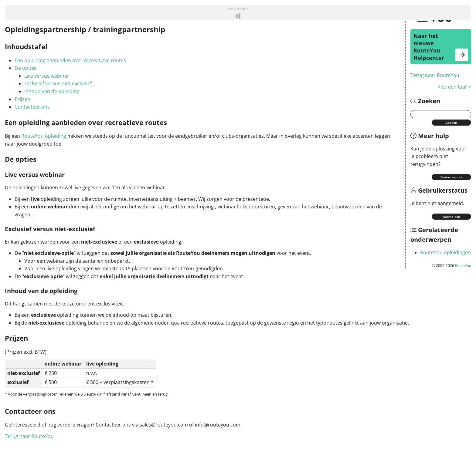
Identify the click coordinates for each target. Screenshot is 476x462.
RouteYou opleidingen (445, 252)
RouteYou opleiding (44, 136)
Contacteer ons (452, 177)
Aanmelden (451, 217)
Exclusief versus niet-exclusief (58, 83)
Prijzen (22, 99)
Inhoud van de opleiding (52, 91)
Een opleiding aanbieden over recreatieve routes (70, 60)
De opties (25, 68)
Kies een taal (454, 87)
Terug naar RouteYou (435, 75)
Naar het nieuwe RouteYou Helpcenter (441, 47)
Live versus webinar (47, 76)
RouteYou (463, 266)
